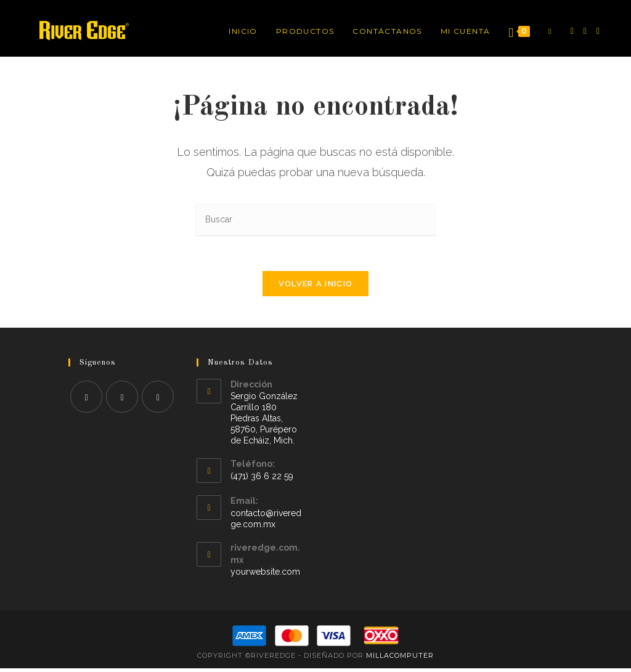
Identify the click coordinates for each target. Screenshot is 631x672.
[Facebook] (572, 31)
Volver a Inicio (316, 287)
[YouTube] (598, 31)
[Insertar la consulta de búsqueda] (315, 220)
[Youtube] (158, 400)
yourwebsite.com (265, 575)
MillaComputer (400, 659)
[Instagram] (585, 31)
